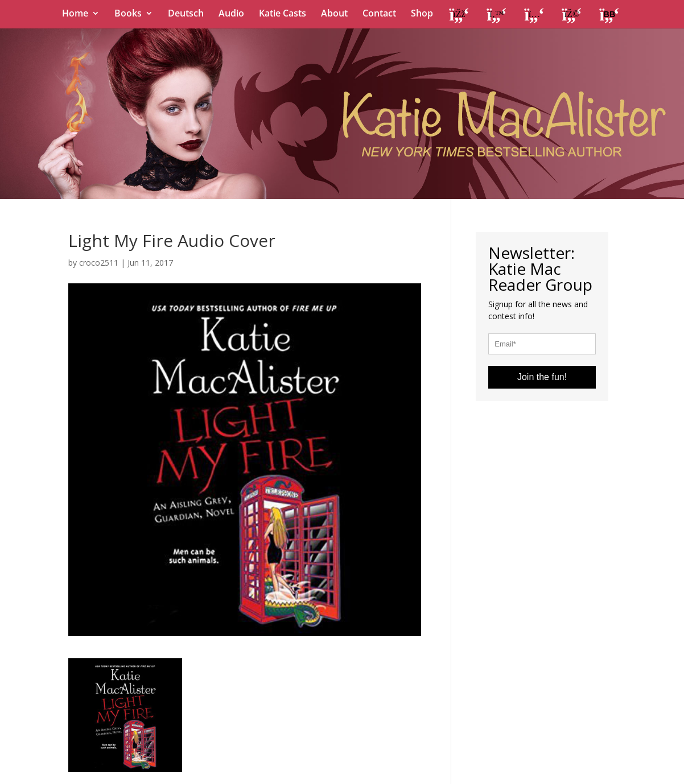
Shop (422, 14)
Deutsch (186, 14)
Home (75, 14)
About (334, 14)
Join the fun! (542, 377)
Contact (379, 14)
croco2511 (99, 263)
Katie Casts (283, 14)
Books (128, 14)
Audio (231, 14)
